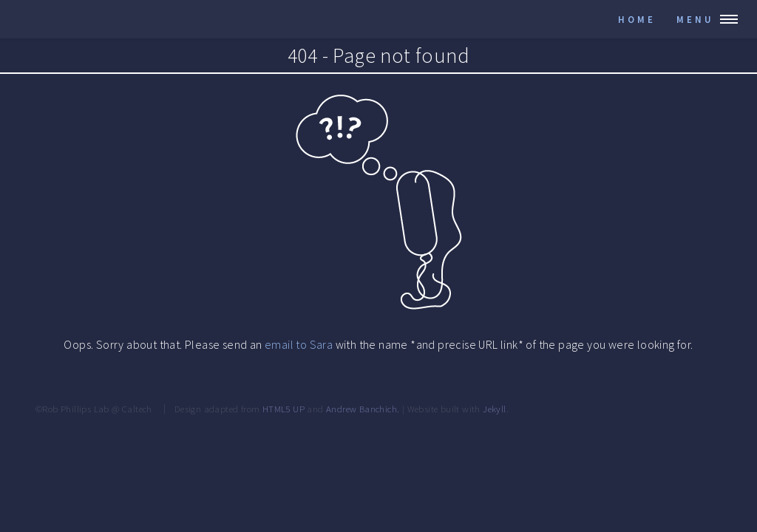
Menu (695, 19)
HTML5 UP (284, 409)
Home (637, 19)
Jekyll (494, 409)
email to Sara (299, 344)
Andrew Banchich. (363, 409)
